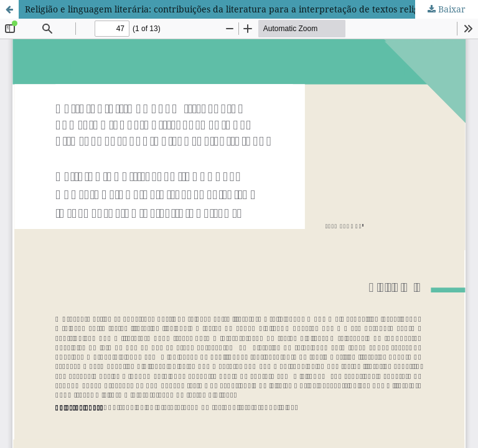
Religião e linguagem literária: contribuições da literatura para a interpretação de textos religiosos (232, 9)
